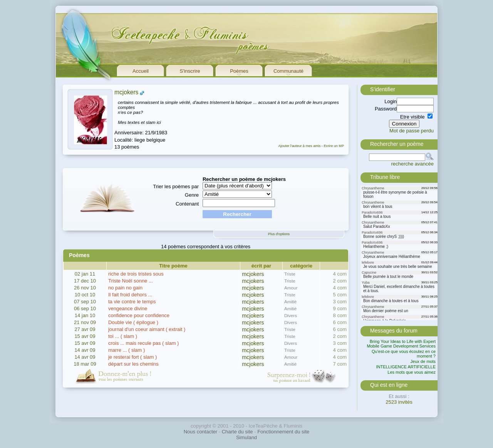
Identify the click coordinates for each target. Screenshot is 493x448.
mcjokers (126, 92)
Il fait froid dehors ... (130, 295)
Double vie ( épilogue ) (133, 322)
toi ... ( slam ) (123, 336)
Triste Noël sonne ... (131, 281)
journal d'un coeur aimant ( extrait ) (147, 329)
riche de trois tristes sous (136, 274)
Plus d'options (279, 234)
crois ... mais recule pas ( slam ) (144, 343)
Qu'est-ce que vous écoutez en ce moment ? (404, 354)
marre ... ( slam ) (127, 350)
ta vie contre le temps (132, 302)
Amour (291, 288)
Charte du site (237, 432)
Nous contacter (200, 432)
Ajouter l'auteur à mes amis (299, 146)
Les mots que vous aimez (412, 372)
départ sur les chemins (133, 364)
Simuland (246, 437)
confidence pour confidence (139, 315)
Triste (290, 274)
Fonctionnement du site (283, 432)
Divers (291, 315)
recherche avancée (412, 164)
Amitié (290, 302)
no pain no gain (125, 288)
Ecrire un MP (334, 146)
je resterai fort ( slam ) (132, 357)
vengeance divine (128, 308)
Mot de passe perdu (412, 131)
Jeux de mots (423, 361)
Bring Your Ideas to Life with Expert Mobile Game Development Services (401, 344)
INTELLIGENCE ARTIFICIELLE (406, 367)
